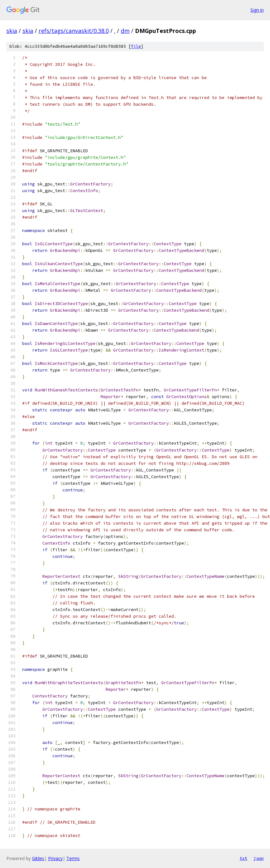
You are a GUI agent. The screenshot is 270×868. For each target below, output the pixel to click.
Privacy (55, 858)
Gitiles (38, 858)
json (259, 858)
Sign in (257, 10)
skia (12, 31)
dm (125, 31)
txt (243, 858)
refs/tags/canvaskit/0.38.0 (74, 31)
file (136, 46)
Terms (73, 858)
